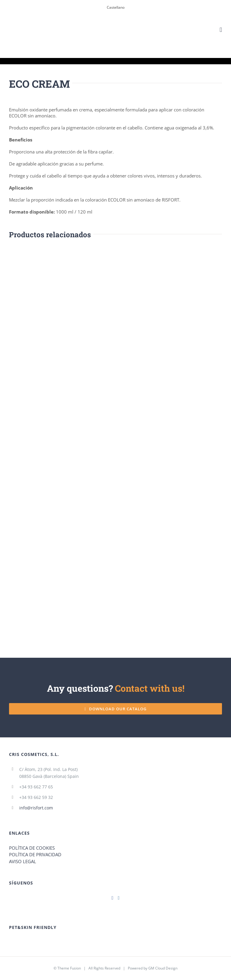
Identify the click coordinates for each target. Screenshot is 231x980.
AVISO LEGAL (23, 861)
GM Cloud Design (163, 968)
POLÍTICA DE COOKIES (32, 848)
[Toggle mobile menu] (221, 30)
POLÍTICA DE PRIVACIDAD (35, 854)
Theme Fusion (69, 968)
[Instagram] (119, 898)
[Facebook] (112, 898)
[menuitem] (116, 8)
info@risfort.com (36, 808)
